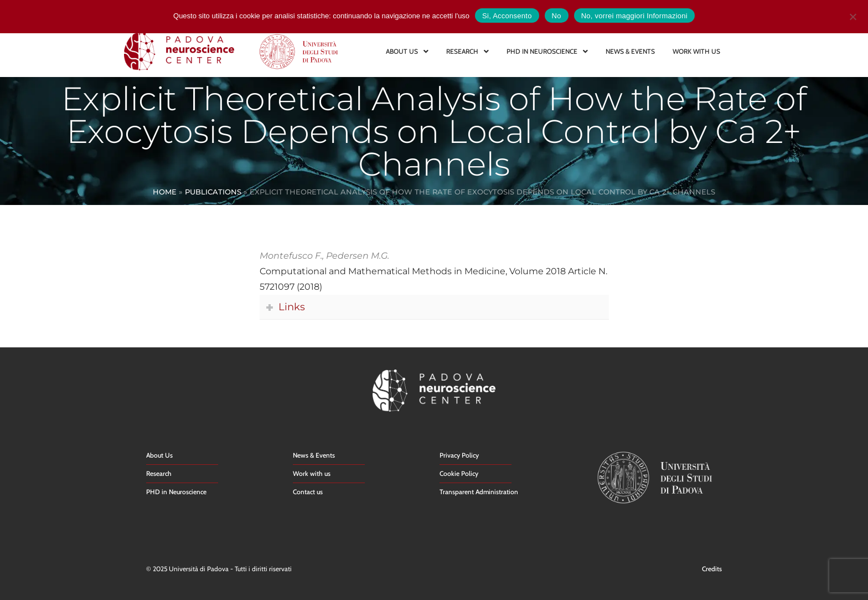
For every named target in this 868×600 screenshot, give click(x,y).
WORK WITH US (696, 51)
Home (165, 192)
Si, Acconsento (507, 16)
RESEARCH (467, 51)
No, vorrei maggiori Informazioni (634, 16)
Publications (213, 192)
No (557, 16)
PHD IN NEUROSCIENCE (547, 51)
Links (292, 307)
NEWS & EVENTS (630, 51)
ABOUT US (407, 51)
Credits (712, 569)
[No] (852, 15)
